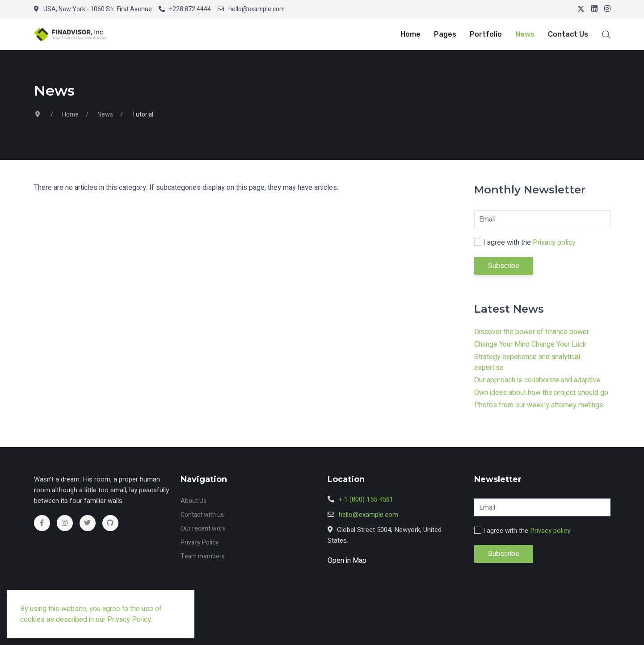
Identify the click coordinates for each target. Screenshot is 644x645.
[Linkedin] (594, 9)
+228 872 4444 (185, 9)
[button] (74, 34)
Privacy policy (554, 243)
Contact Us (568, 34)
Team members (203, 556)
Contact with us (202, 515)
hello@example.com (251, 9)
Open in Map (347, 561)
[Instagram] (607, 9)
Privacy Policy (200, 542)
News (525, 34)
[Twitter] (581, 9)
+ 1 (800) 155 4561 (366, 499)
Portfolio (486, 34)
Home (410, 34)
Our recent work (203, 529)
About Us (194, 501)
